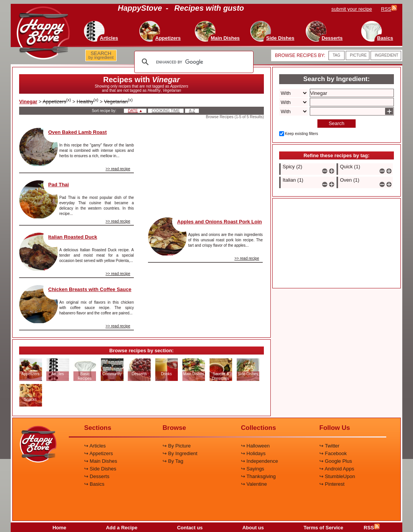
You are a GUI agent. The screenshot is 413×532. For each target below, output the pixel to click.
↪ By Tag (173, 461)
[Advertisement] (205, 166)
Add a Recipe (122, 528)
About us (253, 528)
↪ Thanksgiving (258, 476)
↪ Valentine (254, 484)
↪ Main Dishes (101, 461)
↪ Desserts (97, 476)
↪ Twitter (329, 446)
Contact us (190, 528)
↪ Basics (94, 484)
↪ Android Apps (337, 469)
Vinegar (28, 102)
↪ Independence (259, 461)
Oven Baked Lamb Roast (77, 132)
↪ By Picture (177, 446)
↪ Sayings (253, 469)
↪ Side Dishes (100, 469)
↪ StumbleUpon (337, 476)
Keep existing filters (302, 134)
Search (336, 123)
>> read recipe (118, 169)
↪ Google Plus (336, 461)
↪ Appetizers (98, 453)
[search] (193, 62)
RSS (372, 528)
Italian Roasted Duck (73, 237)
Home (59, 528)
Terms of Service (324, 528)
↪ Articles (95, 446)
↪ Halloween (255, 446)
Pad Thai (59, 185)
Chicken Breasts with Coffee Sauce (90, 289)
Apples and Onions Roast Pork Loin (220, 222)
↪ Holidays (253, 453)
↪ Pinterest (332, 484)
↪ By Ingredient (180, 453)
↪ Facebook (333, 453)
